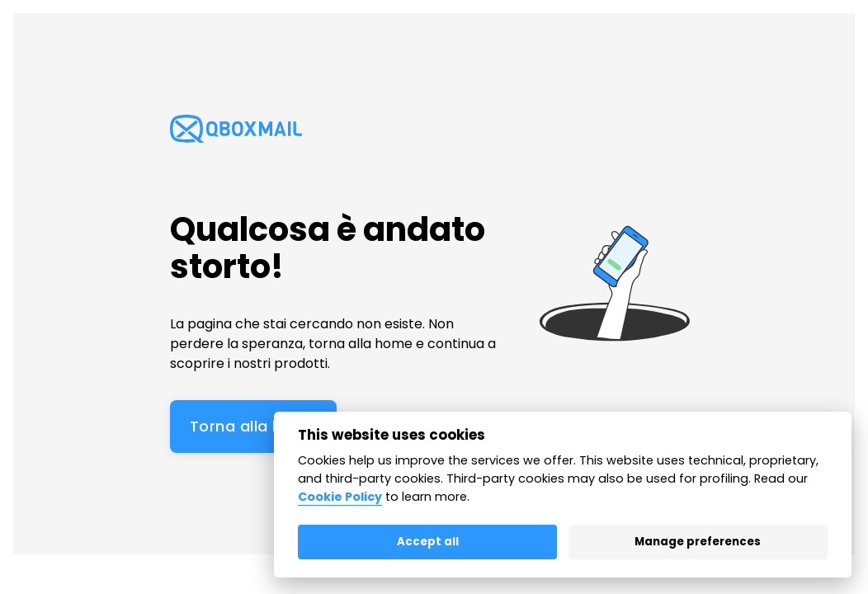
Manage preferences (698, 542)
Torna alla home (253, 426)
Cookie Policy (340, 497)
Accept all (428, 542)
